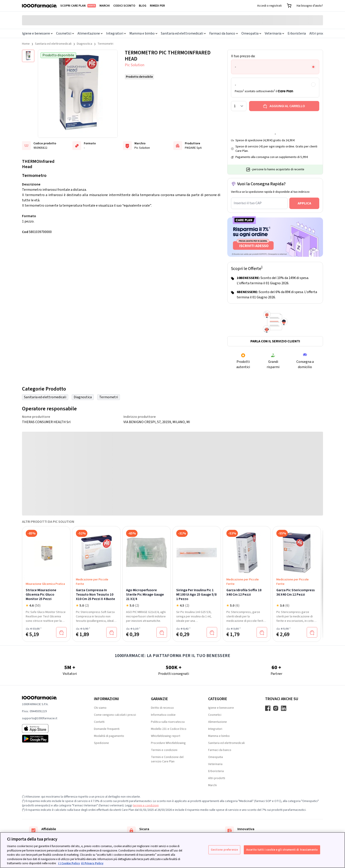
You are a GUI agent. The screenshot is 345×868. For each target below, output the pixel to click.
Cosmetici (65, 33)
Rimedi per (157, 6)
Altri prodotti (320, 33)
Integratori (116, 33)
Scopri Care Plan (78, 6)
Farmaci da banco (224, 33)
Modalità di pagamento (109, 736)
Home (26, 44)
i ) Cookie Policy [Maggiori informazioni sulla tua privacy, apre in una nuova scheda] (69, 863)
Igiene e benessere (37, 33)
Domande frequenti (107, 729)
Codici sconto (124, 6)
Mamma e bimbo (143, 33)
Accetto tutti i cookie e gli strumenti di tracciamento (282, 850)
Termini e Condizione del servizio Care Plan (167, 759)
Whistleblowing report (166, 736)
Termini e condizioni (164, 750)
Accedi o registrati (269, 6)
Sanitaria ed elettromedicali (183, 33)
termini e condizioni (146, 806)
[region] (172, 850)
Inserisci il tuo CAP (248, 203)
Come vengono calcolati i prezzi (115, 715)
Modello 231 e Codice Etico (169, 729)
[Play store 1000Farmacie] (51, 739)
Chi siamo (100, 708)
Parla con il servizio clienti (275, 341)
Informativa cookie (163, 715)
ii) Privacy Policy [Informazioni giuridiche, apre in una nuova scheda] (92, 863)
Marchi (105, 6)
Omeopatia (251, 33)
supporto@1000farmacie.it (40, 718)
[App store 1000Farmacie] (51, 729)
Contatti (99, 722)
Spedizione (101, 743)
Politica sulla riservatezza (168, 722)
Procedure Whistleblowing (168, 743)
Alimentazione (90, 33)
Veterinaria (274, 33)
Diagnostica (84, 44)
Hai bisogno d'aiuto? (310, 6)
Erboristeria (297, 33)
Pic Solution (135, 65)
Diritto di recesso (162, 708)
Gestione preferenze (224, 850)
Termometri (105, 44)
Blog (143, 6)
